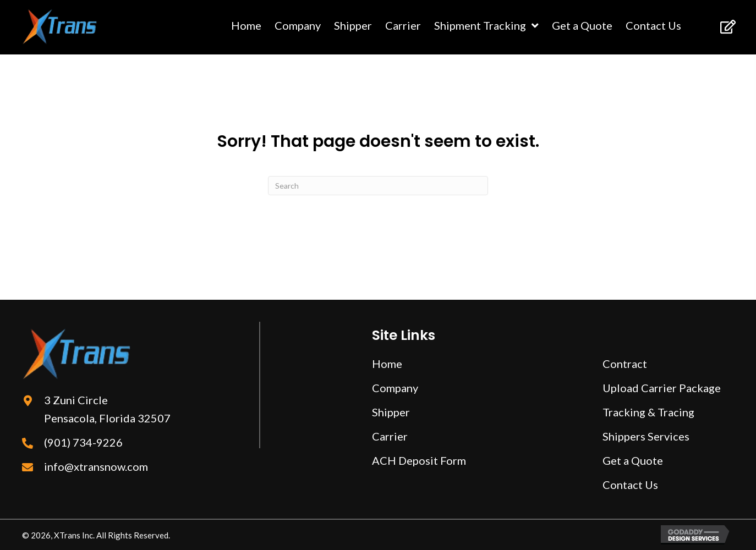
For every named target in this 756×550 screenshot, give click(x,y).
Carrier (390, 436)
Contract (625, 364)
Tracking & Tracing (648, 412)
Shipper (391, 412)
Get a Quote (633, 460)
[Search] (378, 186)
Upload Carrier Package (662, 388)
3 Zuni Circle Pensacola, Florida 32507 (107, 409)
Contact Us (630, 485)
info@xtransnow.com (96, 466)
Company (395, 388)
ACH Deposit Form (419, 460)
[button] (727, 27)
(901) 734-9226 (83, 442)
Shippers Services (646, 436)
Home (387, 364)
